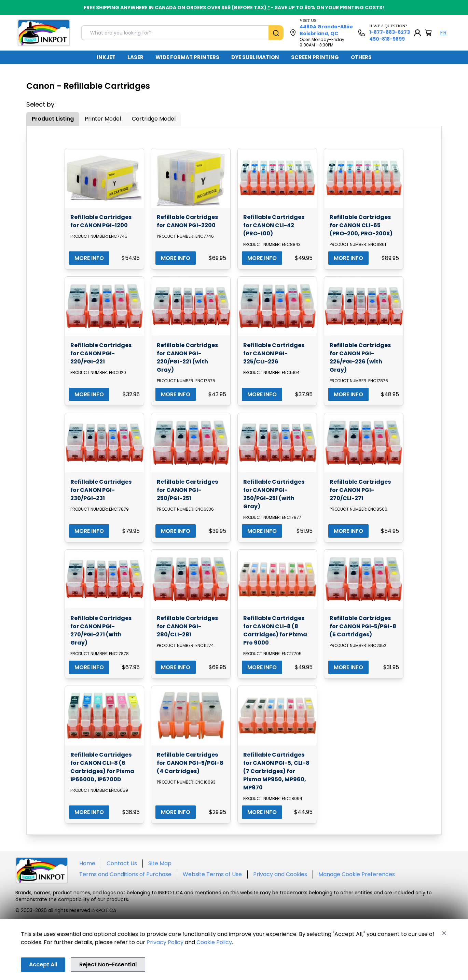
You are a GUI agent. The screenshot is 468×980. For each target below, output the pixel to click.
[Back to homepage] (44, 33)
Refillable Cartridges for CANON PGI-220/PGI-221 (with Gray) (187, 357)
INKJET (106, 57)
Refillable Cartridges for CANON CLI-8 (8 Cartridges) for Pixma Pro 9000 (275, 630)
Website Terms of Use (212, 874)
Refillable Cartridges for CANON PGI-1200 (101, 221)
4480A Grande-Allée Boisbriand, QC (326, 30)
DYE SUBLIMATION (255, 57)
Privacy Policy (165, 942)
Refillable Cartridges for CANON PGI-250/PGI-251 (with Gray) (274, 494)
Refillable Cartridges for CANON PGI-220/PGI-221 (101, 353)
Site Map (160, 863)
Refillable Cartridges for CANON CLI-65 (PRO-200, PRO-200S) (361, 225)
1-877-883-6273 (390, 32)
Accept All (43, 964)
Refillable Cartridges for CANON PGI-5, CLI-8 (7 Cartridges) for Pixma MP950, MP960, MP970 (276, 771)
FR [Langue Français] (443, 33)
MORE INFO (89, 258)
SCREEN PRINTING (315, 57)
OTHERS (361, 57)
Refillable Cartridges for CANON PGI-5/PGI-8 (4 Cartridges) (190, 763)
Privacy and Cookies (280, 874)
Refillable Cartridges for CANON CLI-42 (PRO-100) (274, 225)
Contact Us (122, 863)
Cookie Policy (214, 942)
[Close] (444, 933)
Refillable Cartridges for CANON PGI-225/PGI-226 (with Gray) (360, 357)
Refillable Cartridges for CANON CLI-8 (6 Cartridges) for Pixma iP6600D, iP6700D (102, 767)
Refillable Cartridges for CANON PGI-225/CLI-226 (274, 353)
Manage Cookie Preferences (357, 874)
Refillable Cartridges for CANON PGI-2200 (187, 221)
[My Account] (417, 33)
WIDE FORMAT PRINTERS (187, 57)
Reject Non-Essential (108, 964)
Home (87, 863)
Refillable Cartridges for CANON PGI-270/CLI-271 (360, 490)
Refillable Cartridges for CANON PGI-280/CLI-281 (187, 626)
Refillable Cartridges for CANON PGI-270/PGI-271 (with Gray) (101, 630)
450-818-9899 (387, 39)
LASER (135, 57)
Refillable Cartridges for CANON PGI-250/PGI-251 (187, 490)
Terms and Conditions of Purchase (125, 874)
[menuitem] (106, 57)
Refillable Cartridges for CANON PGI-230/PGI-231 (101, 490)
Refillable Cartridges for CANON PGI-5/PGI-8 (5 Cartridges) (363, 626)
